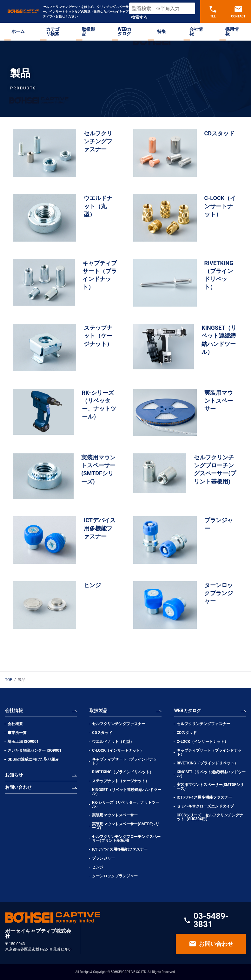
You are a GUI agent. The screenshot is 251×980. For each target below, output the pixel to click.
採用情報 (232, 31)
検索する (139, 17)
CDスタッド (102, 733)
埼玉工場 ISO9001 (23, 742)
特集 (162, 31)
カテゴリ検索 (53, 31)
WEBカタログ (125, 31)
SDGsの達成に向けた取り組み (33, 759)
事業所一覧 (17, 733)
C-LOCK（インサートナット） (118, 750)
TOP (9, 680)
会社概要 (15, 724)
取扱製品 (89, 31)
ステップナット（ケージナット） (121, 781)
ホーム (18, 31)
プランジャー (103, 858)
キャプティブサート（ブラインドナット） (124, 761)
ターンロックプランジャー (115, 876)
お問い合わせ (18, 787)
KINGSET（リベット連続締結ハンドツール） (126, 792)
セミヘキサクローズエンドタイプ (205, 806)
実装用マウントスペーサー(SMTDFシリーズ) (126, 826)
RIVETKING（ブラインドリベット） (123, 772)
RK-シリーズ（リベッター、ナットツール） (125, 804)
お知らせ (14, 775)
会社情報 (196, 31)
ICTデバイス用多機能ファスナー (120, 849)
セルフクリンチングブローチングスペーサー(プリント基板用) (126, 839)
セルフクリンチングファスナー (119, 724)
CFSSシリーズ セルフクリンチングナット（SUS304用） (210, 817)
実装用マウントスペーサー (115, 815)
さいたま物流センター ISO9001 (35, 750)
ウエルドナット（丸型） (115, 742)
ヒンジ (98, 867)
